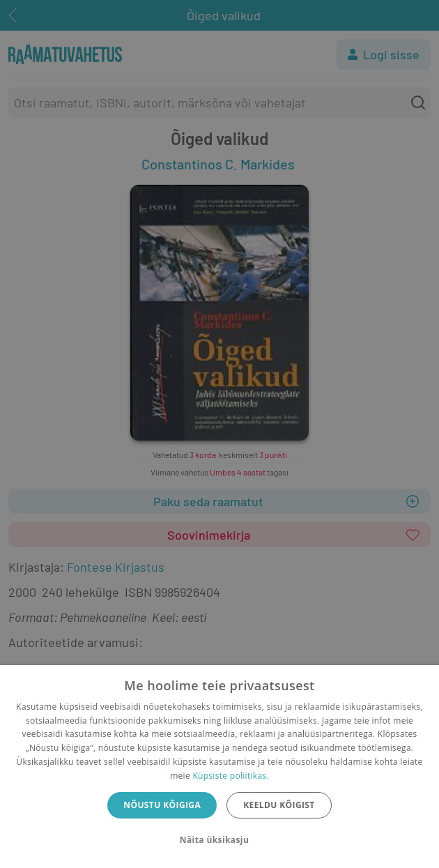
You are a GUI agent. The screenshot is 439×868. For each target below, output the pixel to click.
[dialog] (219, 767)
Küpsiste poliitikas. (230, 776)
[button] (219, 840)
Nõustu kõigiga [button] (162, 805)
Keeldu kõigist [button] (279, 805)
